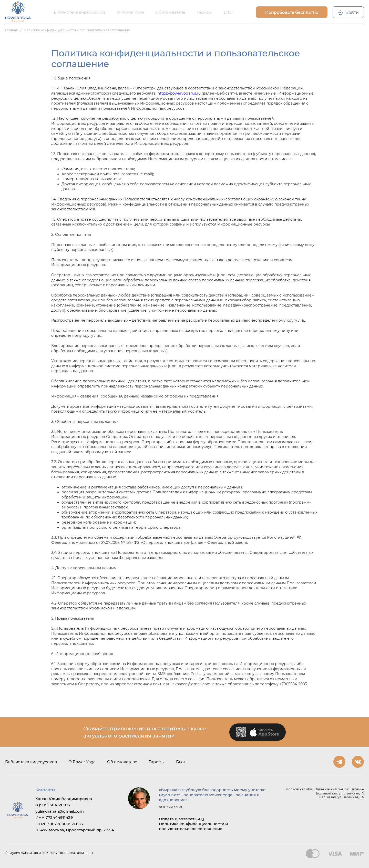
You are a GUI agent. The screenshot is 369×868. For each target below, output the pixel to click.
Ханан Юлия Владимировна (64, 799)
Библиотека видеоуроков (31, 762)
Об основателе (122, 762)
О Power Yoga (82, 762)
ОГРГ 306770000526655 (59, 824)
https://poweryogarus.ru (179, 93)
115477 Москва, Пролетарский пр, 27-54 (75, 830)
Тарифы (157, 762)
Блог (181, 762)
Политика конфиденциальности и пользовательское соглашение (193, 826)
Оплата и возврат (177, 819)
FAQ (200, 819)
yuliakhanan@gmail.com (60, 811)
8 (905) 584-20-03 (53, 805)
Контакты (45, 790)
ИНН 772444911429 (54, 817)
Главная (11, 30)
